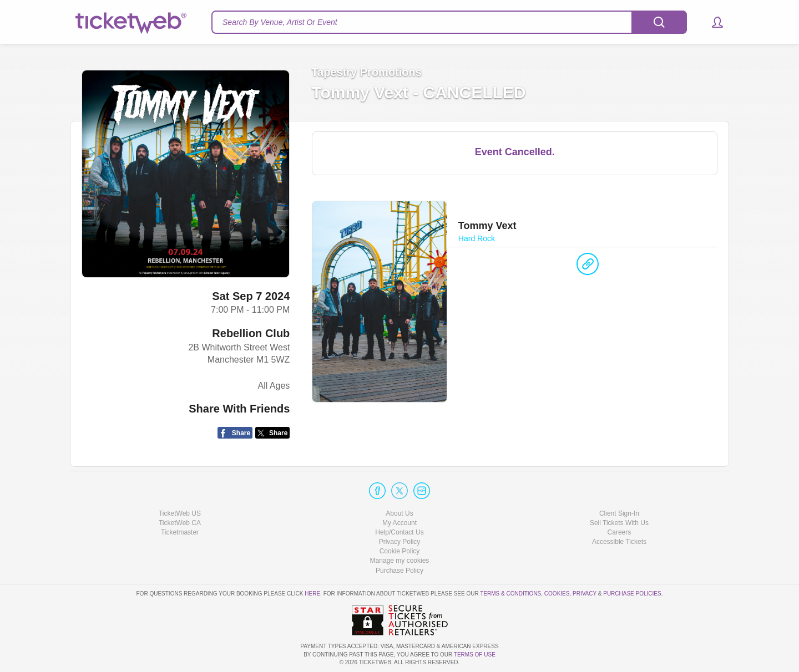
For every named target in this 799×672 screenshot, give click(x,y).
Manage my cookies (400, 561)
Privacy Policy (400, 542)
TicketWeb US (180, 513)
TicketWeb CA (180, 523)
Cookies (557, 594)
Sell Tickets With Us (619, 523)
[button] (712, 22)
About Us (399, 513)
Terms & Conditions (510, 594)
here (312, 594)
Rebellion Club (251, 333)
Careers (620, 532)
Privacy (585, 594)
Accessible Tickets (619, 542)
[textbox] (449, 22)
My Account (399, 523)
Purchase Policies (632, 594)
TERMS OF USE (475, 655)
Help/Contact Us (399, 532)
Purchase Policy (399, 571)
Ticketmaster (180, 532)
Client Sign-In (619, 513)
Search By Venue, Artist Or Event (280, 22)
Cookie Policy (400, 551)
